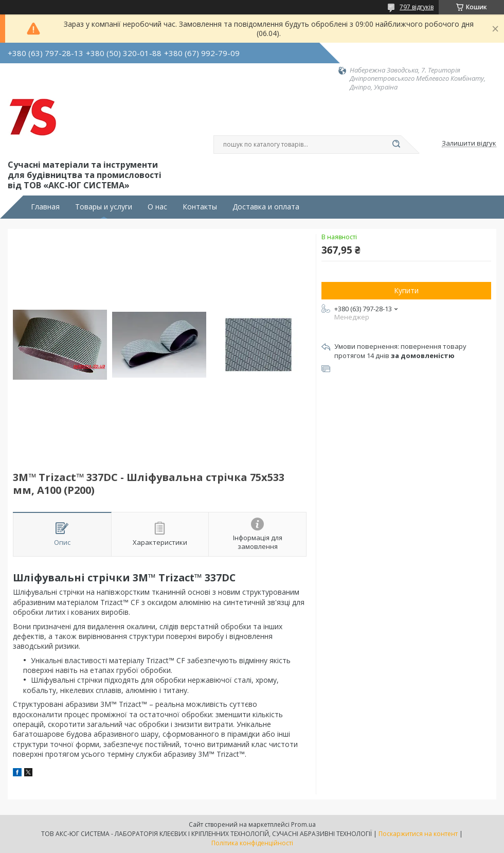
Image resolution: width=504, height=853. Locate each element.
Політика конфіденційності (252, 843)
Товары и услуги (104, 207)
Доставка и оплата (266, 207)
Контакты (200, 207)
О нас (157, 207)
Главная (45, 207)
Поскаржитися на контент (418, 834)
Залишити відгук (469, 144)
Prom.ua (303, 824)
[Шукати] (396, 145)
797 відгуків (417, 7)
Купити (406, 290)
